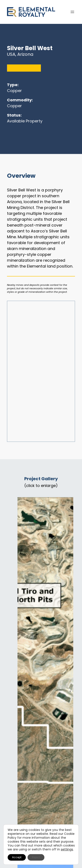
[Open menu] (72, 12)
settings (67, 849)
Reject (36, 857)
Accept (17, 857)
